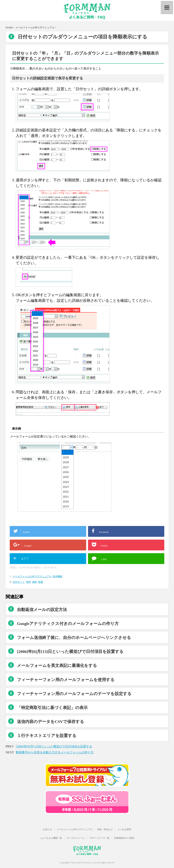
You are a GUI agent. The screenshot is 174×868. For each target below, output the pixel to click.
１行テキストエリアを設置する (47, 736)
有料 (28, 582)
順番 (41, 582)
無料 (35, 582)
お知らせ (47, 828)
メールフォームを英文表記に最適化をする (57, 665)
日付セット (19, 582)
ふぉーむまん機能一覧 (51, 837)
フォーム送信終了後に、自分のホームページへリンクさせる (74, 638)
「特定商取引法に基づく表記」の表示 (52, 708)
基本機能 (58, 576)
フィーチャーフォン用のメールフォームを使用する (66, 680)
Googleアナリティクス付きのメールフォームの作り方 (68, 624)
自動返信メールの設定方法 (42, 610)
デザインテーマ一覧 (99, 837)
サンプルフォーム (76, 837)
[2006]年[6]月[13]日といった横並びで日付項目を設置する (70, 652)
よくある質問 (124, 828)
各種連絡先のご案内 (124, 837)
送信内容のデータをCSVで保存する (51, 722)
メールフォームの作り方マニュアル (32, 576)
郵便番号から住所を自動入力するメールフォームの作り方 (55, 752)
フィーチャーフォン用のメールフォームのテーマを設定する (74, 694)
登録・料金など (105, 828)
